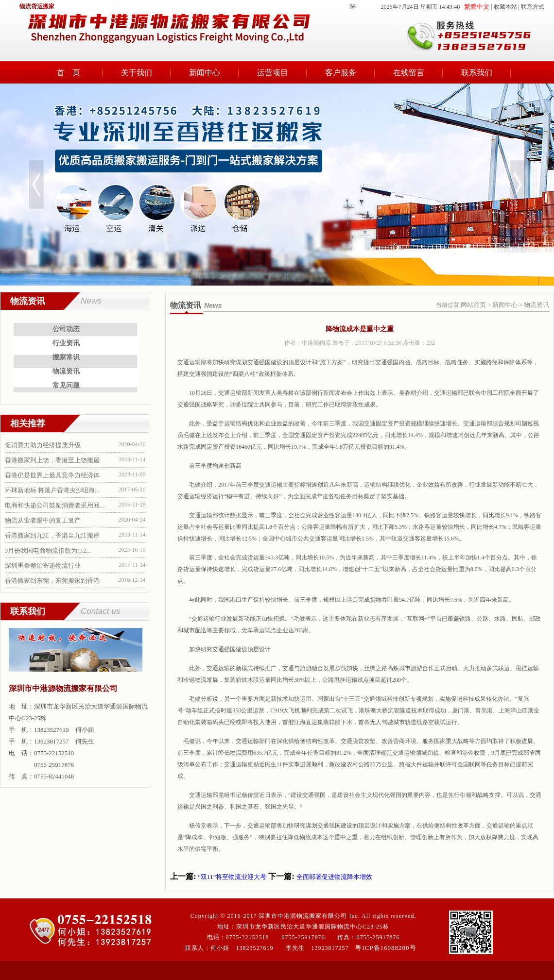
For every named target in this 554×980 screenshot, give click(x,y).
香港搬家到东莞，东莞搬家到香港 (52, 581)
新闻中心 (205, 73)
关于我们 (137, 73)
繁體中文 (477, 7)
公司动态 (66, 329)
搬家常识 (66, 357)
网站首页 (473, 305)
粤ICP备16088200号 (386, 948)
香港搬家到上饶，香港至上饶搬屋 (52, 460)
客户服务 (341, 73)
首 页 (69, 73)
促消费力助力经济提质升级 (43, 445)
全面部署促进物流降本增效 (334, 877)
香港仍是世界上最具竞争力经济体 (52, 475)
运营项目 (273, 73)
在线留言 (409, 73)
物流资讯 (66, 371)
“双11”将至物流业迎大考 (232, 877)
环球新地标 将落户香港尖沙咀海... (52, 490)
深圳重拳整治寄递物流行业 (43, 566)
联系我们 (477, 73)
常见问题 (66, 385)
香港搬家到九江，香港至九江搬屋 (52, 535)
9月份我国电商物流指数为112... (48, 550)
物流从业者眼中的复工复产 (43, 520)
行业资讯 (66, 343)
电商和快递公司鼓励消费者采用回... (55, 505)
